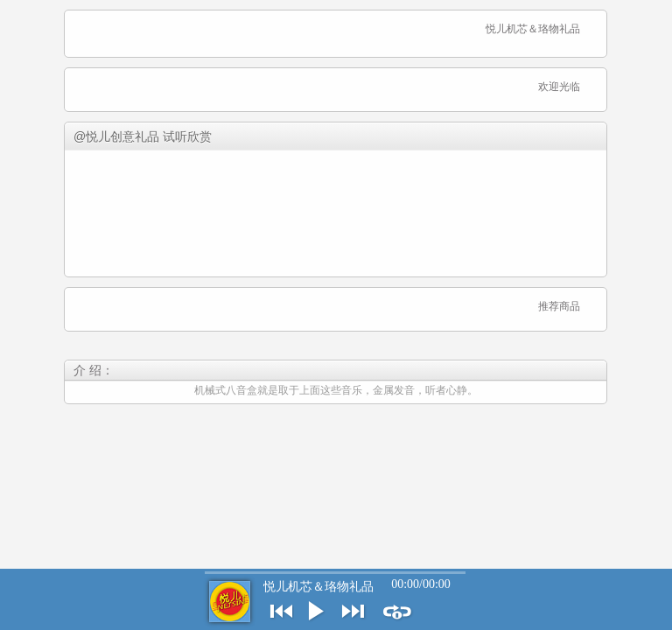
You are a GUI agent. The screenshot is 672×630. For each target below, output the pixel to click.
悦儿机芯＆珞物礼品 (318, 587)
